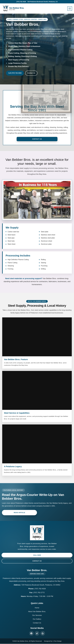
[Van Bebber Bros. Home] (13, 8)
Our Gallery (37, 619)
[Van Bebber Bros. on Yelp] (37, 634)
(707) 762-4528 (21, 2)
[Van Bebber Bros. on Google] (43, 634)
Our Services (37, 615)
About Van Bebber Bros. (37, 612)
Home (37, 608)
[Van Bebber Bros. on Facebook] (31, 634)
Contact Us (35, 73)
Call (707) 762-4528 (15, 73)
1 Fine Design (57, 641)
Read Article (19, 513)
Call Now (37, 555)
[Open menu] (70, 9)
